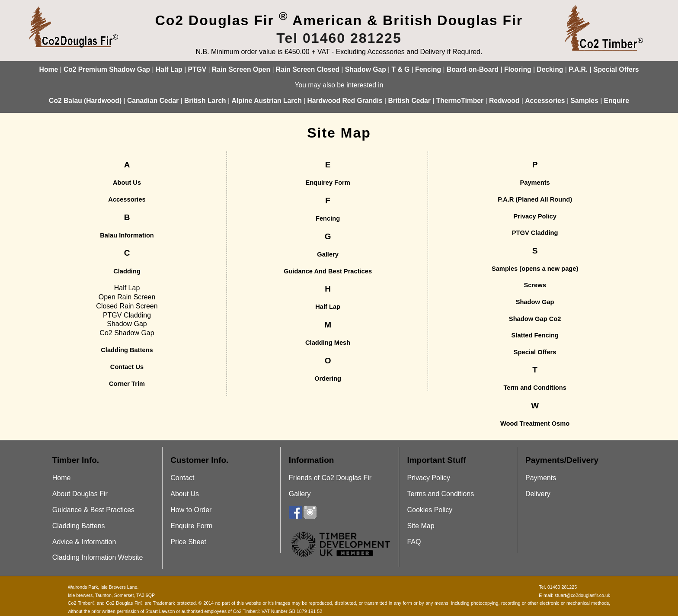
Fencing (428, 69)
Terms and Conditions (440, 494)
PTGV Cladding (127, 315)
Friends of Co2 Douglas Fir (330, 478)
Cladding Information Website (98, 557)
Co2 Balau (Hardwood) (85, 101)
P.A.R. (578, 69)
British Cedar (409, 101)
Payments (541, 478)
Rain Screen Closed (308, 69)
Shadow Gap (366, 69)
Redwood (504, 101)
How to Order (191, 510)
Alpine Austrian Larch (266, 101)
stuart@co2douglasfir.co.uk (582, 595)
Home (49, 69)
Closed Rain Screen (127, 306)
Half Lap (169, 69)
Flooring (518, 69)
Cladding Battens (79, 526)
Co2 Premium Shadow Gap (107, 69)
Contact (182, 478)
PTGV (197, 69)
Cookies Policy (430, 510)
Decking (550, 69)
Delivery (538, 494)
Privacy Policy (429, 478)
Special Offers (616, 69)
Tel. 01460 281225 (558, 587)
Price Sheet (188, 542)
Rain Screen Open (241, 69)
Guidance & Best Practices (93, 510)
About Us (185, 494)
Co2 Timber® (82, 603)
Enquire (617, 101)
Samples (584, 101)
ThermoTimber (460, 101)
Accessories (545, 101)
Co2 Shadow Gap (127, 333)
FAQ (414, 542)
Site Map (421, 526)
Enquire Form (191, 526)
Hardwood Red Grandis (345, 101)
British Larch (205, 101)
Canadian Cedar (153, 101)
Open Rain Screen (127, 297)
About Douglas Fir (80, 494)
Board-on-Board (473, 69)
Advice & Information (84, 542)
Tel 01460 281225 (339, 38)
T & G (401, 69)
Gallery (300, 494)
